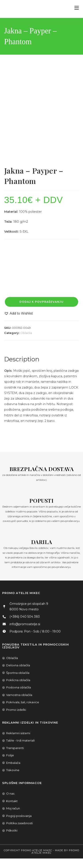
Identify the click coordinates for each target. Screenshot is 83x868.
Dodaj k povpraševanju (41, 302)
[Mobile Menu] (75, 8)
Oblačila (26, 333)
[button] (19, 313)
